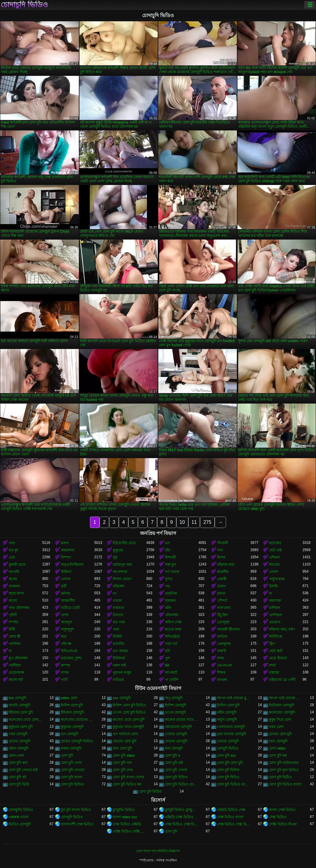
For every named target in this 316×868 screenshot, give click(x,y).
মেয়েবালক (16, 673)
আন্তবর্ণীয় (68, 601)
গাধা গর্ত (171, 644)
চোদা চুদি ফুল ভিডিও (284, 770)
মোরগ (222, 586)
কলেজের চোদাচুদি (282, 712)
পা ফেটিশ (172, 680)
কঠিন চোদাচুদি (227, 712)
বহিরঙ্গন (118, 586)
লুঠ (115, 557)
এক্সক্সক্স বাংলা (19, 817)
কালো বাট (16, 680)
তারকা (117, 601)
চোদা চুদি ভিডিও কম (127, 784)
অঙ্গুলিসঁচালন (72, 565)
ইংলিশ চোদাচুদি (176, 705)
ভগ (167, 543)
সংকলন (14, 586)
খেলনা (66, 579)
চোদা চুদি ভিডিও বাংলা (285, 784)
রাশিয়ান (274, 608)
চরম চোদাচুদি (278, 741)
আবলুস (67, 622)
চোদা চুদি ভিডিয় (150, 792)
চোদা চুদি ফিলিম (228, 770)
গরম (116, 629)
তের (12, 557)
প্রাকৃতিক (171, 593)
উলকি (273, 586)
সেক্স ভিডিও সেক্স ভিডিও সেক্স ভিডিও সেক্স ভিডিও (234, 824)
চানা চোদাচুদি (174, 748)
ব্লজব (65, 543)
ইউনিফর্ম (119, 658)
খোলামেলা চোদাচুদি (231, 727)
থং (115, 593)
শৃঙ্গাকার (170, 601)
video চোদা (69, 698)
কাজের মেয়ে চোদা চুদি (129, 720)
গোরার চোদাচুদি (176, 734)
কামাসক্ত (275, 601)
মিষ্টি (12, 629)
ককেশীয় (223, 572)
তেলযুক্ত (223, 622)
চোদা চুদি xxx (227, 756)
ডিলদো (118, 615)
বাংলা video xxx (125, 817)
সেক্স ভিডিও (278, 817)
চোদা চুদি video (124, 756)
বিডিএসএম (69, 651)
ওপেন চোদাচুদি (175, 712)
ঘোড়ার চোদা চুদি (125, 741)
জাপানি (14, 572)
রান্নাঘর (274, 673)
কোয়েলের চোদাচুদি (178, 727)
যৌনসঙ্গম (172, 615)
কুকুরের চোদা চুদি (21, 727)
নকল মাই (119, 665)
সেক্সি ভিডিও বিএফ (283, 824)
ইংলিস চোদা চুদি (228, 705)
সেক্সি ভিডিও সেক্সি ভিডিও (130, 831)
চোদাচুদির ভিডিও (21, 810)
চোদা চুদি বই (17, 777)
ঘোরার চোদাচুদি (228, 741)
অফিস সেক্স (173, 622)
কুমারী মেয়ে (17, 565)
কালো (13, 601)
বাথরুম (222, 680)
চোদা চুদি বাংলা (72, 777)
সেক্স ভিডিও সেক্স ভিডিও (182, 824)
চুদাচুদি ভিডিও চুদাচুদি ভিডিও (182, 810)
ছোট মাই (275, 550)
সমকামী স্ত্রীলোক (228, 629)
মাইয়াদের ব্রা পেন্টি (282, 680)
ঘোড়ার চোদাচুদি (176, 741)
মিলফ (221, 557)
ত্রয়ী (64, 586)
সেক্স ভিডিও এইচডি (127, 824)
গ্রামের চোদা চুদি (280, 734)
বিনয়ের (274, 565)
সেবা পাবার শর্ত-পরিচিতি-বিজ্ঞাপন (158, 851)
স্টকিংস (66, 572)
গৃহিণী (13, 615)
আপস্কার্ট (171, 673)
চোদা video (277, 748)
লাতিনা (222, 637)
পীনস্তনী (223, 543)
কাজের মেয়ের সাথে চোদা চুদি (182, 720)
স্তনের (13, 579)
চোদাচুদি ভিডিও (24, 5)
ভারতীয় (118, 644)
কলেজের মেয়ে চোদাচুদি (25, 720)
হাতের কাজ (173, 629)
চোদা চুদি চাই (174, 763)
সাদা (220, 550)
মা (270, 593)
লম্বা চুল (170, 565)
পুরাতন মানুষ (122, 673)
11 (194, 522)
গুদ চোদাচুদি (70, 734)
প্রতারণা (275, 622)
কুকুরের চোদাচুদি (72, 727)
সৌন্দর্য (222, 601)
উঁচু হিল (222, 615)
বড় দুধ (13, 550)
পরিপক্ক (66, 644)
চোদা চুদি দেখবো (73, 770)
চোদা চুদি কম (278, 756)
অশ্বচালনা (68, 550)
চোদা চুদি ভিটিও (280, 777)
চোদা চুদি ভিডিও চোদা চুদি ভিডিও (182, 784)
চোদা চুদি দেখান (176, 770)
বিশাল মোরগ (122, 579)
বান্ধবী (222, 651)
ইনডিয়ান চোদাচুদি (281, 705)
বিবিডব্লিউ (172, 637)
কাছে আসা (16, 593)
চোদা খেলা (16, 756)
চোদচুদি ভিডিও (228, 748)
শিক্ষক (221, 673)
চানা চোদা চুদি (122, 748)
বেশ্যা (65, 615)
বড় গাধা (119, 622)
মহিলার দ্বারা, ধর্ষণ (282, 629)
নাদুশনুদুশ (67, 629)
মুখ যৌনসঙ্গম (18, 658)
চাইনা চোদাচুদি (19, 748)
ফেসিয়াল (276, 615)
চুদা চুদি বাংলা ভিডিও (76, 810)
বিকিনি (117, 637)
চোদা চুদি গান (122, 763)
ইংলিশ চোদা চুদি (72, 705)
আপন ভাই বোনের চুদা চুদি (234, 698)
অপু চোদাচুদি (174, 698)
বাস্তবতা (118, 608)
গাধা (12, 543)
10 (182, 522)
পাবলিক (14, 644)
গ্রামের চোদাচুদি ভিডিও (77, 741)
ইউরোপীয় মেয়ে (124, 543)
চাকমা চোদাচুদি (71, 748)
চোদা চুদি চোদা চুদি (230, 763)
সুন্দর (169, 579)
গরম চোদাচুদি (18, 734)
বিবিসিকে (276, 637)
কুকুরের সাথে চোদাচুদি (128, 727)
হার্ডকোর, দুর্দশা (71, 658)
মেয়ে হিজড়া (278, 658)
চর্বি (167, 651)
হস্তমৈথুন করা (122, 565)
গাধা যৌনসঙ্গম (19, 608)
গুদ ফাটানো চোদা (125, 734)
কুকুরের (118, 550)
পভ (167, 586)
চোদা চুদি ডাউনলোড (284, 763)
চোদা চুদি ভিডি (19, 784)
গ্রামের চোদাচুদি (19, 741)
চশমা (221, 658)
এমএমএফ (225, 665)
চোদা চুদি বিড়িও (176, 777)
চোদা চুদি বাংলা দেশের (128, 777)
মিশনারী (170, 557)
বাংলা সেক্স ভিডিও (282, 810)
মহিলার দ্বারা (226, 565)
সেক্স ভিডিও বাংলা (230, 817)
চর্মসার (66, 593)
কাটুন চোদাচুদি (227, 720)
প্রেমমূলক (224, 644)
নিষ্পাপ (66, 557)
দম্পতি (13, 622)
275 (207, 522)
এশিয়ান (274, 557)
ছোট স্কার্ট (276, 651)
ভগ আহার (120, 651)
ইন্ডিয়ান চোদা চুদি (21, 712)
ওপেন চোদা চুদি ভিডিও (129, 712)
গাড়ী (64, 680)
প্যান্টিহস (15, 665)
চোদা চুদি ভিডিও (73, 784)
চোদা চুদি (67, 756)
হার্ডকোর (275, 543)
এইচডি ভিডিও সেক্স (231, 810)
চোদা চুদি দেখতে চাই (23, 770)
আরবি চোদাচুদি (19, 705)
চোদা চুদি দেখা (123, 770)
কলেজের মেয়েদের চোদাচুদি (78, 720)
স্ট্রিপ (272, 644)
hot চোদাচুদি (17, 698)
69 (167, 665)
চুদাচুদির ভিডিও (124, 810)
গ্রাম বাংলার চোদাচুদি (232, 734)
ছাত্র (64, 637)
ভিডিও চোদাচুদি (20, 824)
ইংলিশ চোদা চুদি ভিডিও (129, 705)
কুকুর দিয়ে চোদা (280, 720)
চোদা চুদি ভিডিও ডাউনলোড (234, 784)
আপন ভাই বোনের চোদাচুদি (286, 698)
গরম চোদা (276, 727)
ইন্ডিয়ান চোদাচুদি (72, 712)
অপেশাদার (120, 572)
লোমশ (274, 572)
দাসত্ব (65, 673)
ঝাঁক (168, 608)
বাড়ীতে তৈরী (70, 608)
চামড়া (221, 593)
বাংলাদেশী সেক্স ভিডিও (77, 824)
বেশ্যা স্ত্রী (15, 637)
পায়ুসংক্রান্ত (277, 579)
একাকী (222, 579)
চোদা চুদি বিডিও (228, 777)
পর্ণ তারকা (172, 572)
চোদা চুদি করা (18, 763)
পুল (167, 658)
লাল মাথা (224, 608)
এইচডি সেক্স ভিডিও (179, 817)
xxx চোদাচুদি (122, 698)
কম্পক (65, 665)
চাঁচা (168, 550)
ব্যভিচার (118, 680)
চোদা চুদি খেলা (71, 763)
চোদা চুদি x (173, 756)
